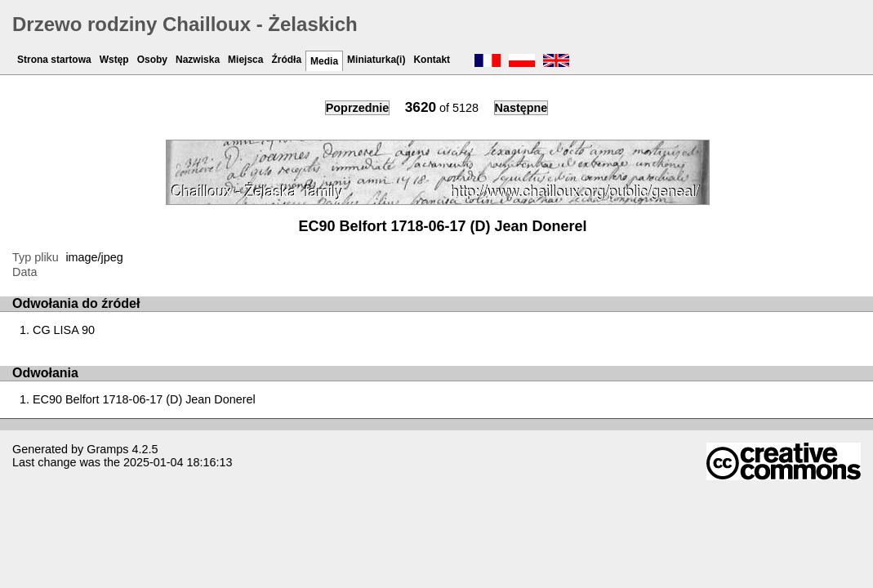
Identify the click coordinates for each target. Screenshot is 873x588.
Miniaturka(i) (376, 60)
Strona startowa (54, 60)
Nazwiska (198, 60)
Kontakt (432, 60)
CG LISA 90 (64, 330)
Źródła (286, 60)
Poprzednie (358, 108)
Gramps (107, 449)
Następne (521, 108)
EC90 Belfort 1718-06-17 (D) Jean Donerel (144, 399)
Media (324, 61)
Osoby (152, 60)
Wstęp (114, 60)
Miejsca (245, 60)
